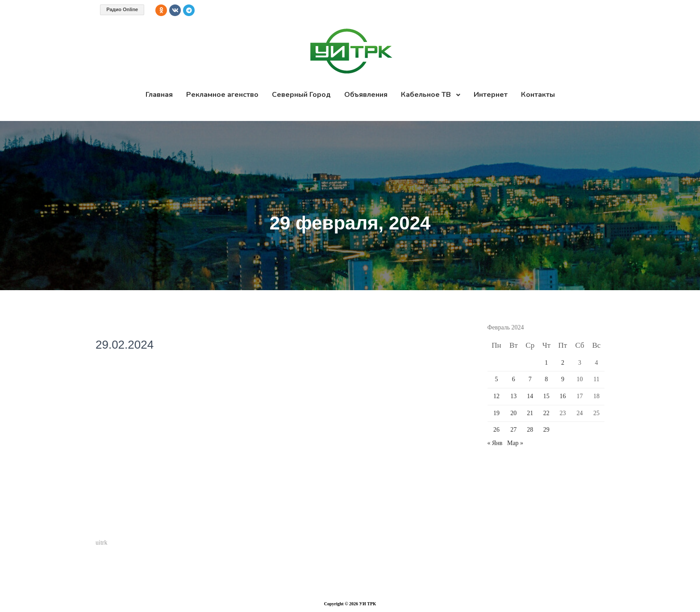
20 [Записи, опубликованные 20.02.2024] (513, 413)
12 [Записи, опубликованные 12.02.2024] (496, 396)
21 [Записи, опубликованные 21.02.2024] (530, 413)
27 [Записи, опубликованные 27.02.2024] (513, 430)
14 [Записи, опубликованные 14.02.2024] (530, 396)
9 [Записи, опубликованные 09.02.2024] (563, 379)
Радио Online (122, 9)
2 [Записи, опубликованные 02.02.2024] (563, 363)
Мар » (515, 443)
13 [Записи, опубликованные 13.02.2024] (513, 396)
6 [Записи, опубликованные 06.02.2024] (514, 379)
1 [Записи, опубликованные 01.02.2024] (546, 363)
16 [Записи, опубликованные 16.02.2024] (562, 396)
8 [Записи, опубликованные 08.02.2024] (546, 379)
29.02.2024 (125, 345)
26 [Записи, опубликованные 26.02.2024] (496, 430)
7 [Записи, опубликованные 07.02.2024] (530, 379)
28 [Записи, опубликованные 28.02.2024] (530, 430)
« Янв (495, 443)
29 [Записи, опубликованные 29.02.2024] (546, 430)
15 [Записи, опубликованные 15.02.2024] (546, 396)
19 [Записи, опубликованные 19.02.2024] (496, 413)
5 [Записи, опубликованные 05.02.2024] (496, 379)
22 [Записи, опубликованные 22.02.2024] (546, 413)
